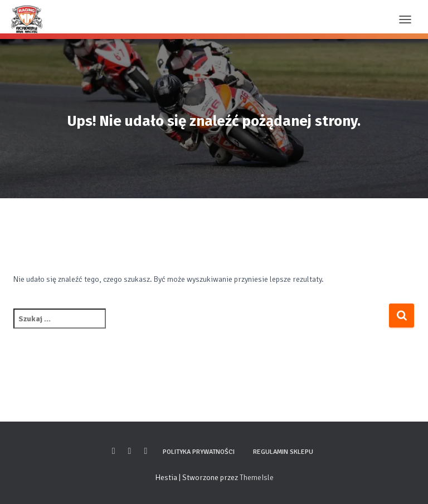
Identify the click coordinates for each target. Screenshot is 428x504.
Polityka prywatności (199, 452)
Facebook (114, 451)
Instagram (130, 451)
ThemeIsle (257, 478)
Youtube (145, 451)
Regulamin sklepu (283, 452)
